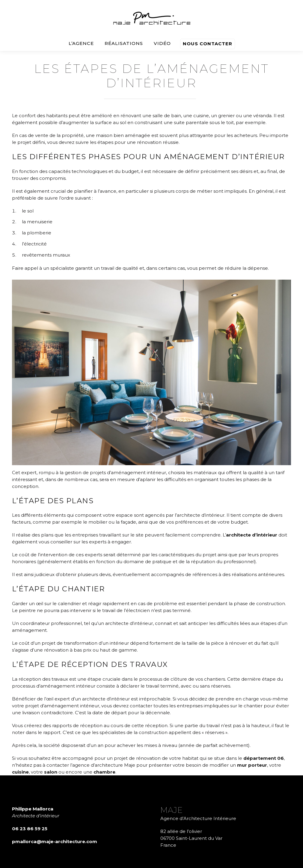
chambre (104, 772)
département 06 (264, 758)
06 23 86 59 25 (30, 829)
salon (51, 772)
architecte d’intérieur (252, 535)
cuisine (20, 772)
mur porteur (252, 765)
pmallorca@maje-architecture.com (55, 841)
